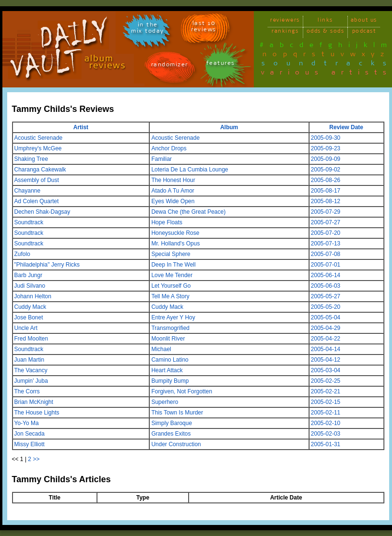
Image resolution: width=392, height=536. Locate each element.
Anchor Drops (169, 148)
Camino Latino (170, 360)
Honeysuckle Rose (175, 233)
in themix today (148, 29)
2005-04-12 (326, 360)
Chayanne (28, 191)
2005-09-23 (326, 148)
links (325, 21)
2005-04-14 (326, 349)
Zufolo (22, 254)
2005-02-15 (326, 402)
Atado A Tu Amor (172, 191)
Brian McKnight (34, 402)
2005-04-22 (326, 339)
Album (229, 127)
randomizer (170, 66)
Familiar (161, 159)
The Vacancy (31, 370)
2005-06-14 (326, 275)
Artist (81, 127)
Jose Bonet (29, 317)
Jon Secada (30, 434)
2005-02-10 (326, 423)
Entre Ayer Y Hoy (173, 317)
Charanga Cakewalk (40, 170)
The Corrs (27, 391)
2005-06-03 (326, 286)
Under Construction (176, 444)
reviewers (285, 21)
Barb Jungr (29, 275)
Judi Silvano (30, 286)
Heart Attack (167, 370)
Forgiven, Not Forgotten (182, 391)
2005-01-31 (326, 444)
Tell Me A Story (170, 296)
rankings (285, 32)
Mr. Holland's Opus (175, 244)
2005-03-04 (326, 370)
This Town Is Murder (177, 413)
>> (36, 459)
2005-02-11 (326, 413)
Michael (161, 349)
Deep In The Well (173, 265)
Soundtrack (29, 222)
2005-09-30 (326, 138)
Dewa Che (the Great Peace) (188, 212)
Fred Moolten (31, 339)
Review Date (346, 127)
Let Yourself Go (171, 286)
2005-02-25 (326, 381)
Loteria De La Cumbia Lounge (190, 170)
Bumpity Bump (170, 381)
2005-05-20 (326, 307)
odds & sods (326, 32)
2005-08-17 (326, 191)
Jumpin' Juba (31, 381)
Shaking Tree (31, 159)
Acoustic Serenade (39, 138)
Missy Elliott (30, 444)
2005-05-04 (326, 317)
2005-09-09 (326, 159)
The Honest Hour (173, 180)
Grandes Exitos (171, 434)
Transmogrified (170, 328)
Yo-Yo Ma (27, 423)
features (221, 65)
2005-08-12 (326, 201)
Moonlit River (168, 339)
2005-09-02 (326, 170)
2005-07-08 (326, 254)
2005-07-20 (326, 233)
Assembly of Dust (37, 180)
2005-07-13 (326, 244)
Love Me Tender (172, 275)
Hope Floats (167, 222)
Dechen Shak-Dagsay (42, 212)
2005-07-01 (326, 265)
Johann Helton (33, 296)
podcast (364, 32)
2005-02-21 (326, 391)
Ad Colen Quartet (37, 201)
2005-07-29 (326, 212)
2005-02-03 (326, 434)
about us (364, 21)
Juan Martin (30, 360)
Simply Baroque (172, 423)
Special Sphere (171, 254)
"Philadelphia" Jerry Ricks (47, 265)
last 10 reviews (204, 28)
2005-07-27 (326, 222)
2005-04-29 (326, 328)
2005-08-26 (326, 180)
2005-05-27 (326, 296)
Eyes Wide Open (173, 201)
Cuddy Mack (30, 307)
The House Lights (37, 413)
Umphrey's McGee (38, 148)
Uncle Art (26, 328)
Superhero (165, 402)
